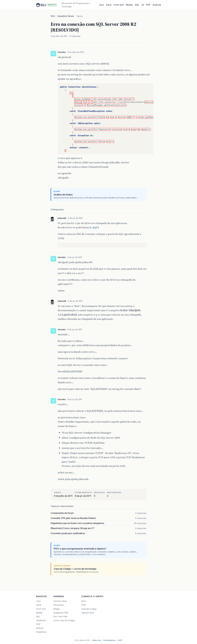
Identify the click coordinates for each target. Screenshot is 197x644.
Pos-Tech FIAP (60, 617)
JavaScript (41, 620)
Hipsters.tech (88, 613)
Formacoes (59, 605)
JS (143, 5)
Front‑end (119, 5)
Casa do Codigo (89, 609)
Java (101, 5)
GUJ (53, 16)
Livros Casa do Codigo (64, 620)
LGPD (120, 640)
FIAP (84, 605)
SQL (137, 5)
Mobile (129, 5)
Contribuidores (109, 640)
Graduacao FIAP (61, 613)
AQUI (96, 227)
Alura (84, 601)
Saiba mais (97, 640)
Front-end (41, 609)
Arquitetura (41, 632)
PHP (148, 5)
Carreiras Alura (60, 601)
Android (157, 5)
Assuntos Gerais (66, 16)
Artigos (57, 609)
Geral (109, 5)
